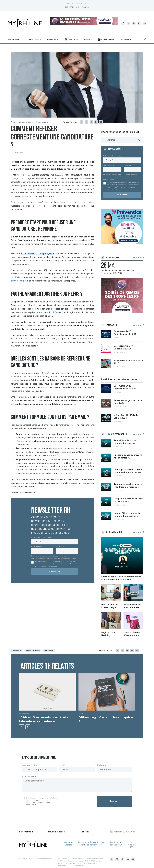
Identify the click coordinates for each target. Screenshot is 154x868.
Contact (85, 7)
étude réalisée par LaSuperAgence (37, 253)
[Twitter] (128, 23)
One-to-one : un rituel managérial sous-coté (110, 606)
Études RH (52, 40)
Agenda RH (71, 39)
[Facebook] (123, 23)
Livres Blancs (33, 40)
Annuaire (88, 39)
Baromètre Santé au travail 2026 (128, 362)
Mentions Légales (68, 844)
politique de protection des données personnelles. (56, 558)
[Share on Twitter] (87, 122)
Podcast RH (126, 39)
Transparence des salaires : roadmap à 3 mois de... (128, 485)
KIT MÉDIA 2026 (72, 7)
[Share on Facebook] (82, 122)
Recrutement (42, 122)
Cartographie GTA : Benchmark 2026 (124, 347)
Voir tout (138, 257)
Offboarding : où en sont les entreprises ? (106, 719)
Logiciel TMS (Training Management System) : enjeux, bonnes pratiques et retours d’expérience (111, 634)
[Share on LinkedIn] (96, 122)
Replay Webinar (106, 39)
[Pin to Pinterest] (91, 122)
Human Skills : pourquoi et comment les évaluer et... (128, 515)
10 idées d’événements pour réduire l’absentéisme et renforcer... (44, 719)
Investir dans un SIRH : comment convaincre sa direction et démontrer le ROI (133, 606)
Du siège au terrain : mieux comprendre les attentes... (128, 471)
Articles (14, 122)
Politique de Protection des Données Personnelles (91, 844)
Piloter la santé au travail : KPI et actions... (128, 456)
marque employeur (20, 281)
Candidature (17, 651)
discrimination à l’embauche (52, 312)
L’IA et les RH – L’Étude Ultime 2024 (126, 416)
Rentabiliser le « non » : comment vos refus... (126, 442)
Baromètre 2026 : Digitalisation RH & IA (125, 333)
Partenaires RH (27, 832)
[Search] (145, 39)
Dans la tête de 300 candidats (132, 634)
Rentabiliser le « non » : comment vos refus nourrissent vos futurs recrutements (121, 578)
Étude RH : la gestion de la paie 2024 (128, 402)
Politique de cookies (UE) (116, 844)
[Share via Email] (101, 122)
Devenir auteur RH (57, 832)
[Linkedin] (139, 23)
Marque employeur (27, 122)
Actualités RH (14, 40)
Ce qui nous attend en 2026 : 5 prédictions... (129, 500)
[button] (22, 727)
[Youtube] (145, 23)
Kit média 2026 (131, 845)
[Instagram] (134, 23)
